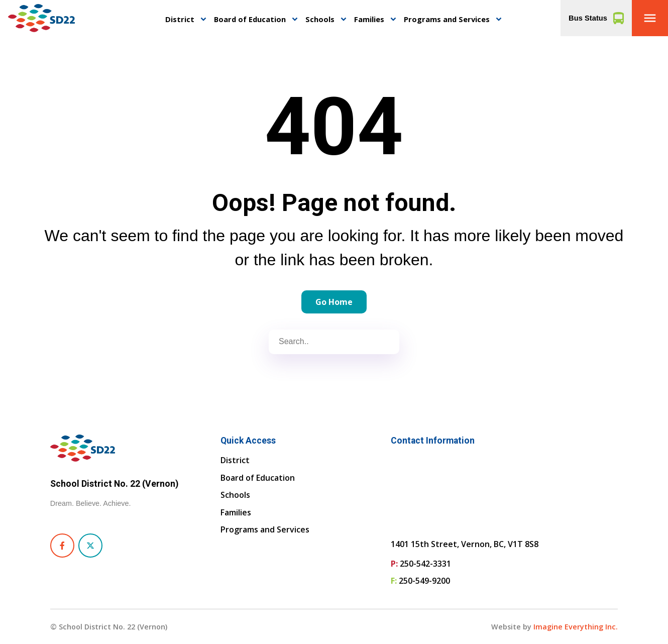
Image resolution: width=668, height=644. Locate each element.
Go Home (334, 302)
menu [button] (650, 18)
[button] (650, 18)
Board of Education (250, 19)
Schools (320, 19)
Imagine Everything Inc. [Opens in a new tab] (576, 627)
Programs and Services (447, 19)
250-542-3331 (425, 564)
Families (369, 19)
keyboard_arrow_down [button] (203, 19)
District (180, 19)
